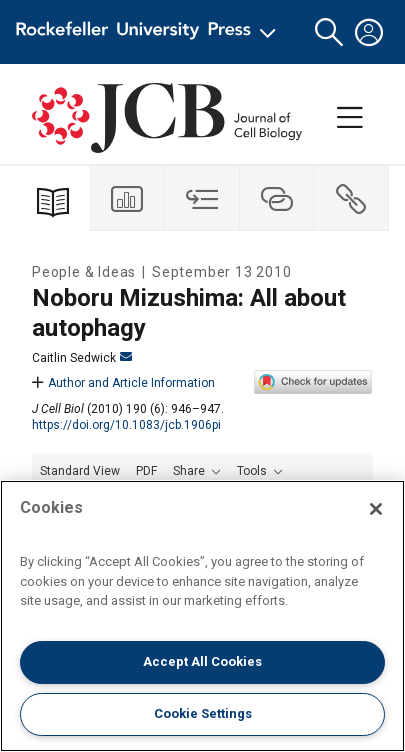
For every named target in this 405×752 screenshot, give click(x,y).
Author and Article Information (123, 383)
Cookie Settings (203, 713)
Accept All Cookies (202, 661)
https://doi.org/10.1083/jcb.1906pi (126, 425)
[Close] (376, 509)
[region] (202, 616)
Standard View (80, 471)
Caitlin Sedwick (82, 358)
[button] (329, 32)
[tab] (128, 198)
